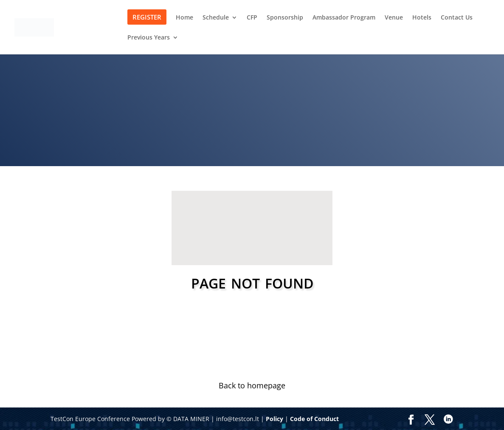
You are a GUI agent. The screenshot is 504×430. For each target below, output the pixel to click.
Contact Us (457, 18)
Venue (394, 18)
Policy (275, 419)
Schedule (216, 18)
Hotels (422, 18)
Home (184, 18)
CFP (252, 18)
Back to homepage (252, 385)
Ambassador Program (344, 18)
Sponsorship (285, 18)
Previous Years (149, 38)
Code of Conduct (314, 419)
